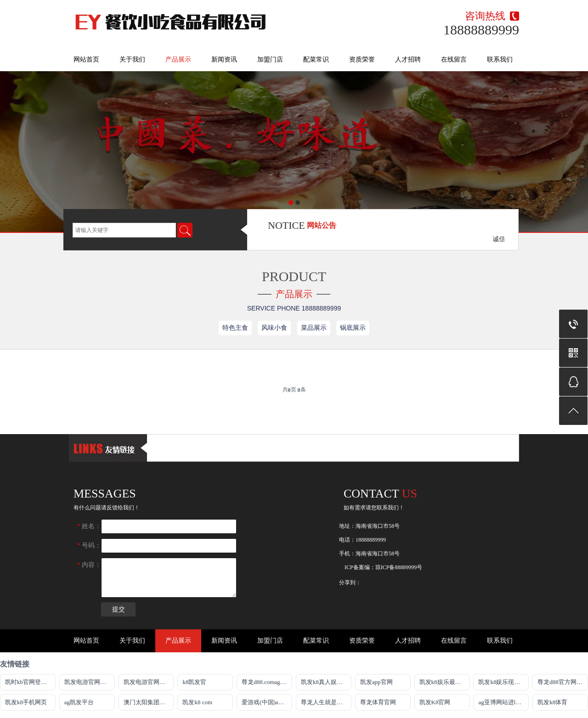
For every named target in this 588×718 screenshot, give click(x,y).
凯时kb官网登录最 (29, 682)
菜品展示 (314, 328)
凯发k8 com (197, 702)
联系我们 (500, 59)
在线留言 (454, 59)
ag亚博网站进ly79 (501, 702)
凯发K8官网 (435, 702)
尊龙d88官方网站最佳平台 (563, 682)
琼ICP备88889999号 (399, 567)
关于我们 (132, 59)
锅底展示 (353, 328)
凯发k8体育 (552, 702)
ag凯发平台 (79, 702)
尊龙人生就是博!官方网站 (326, 702)
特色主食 (235, 328)
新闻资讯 (224, 59)
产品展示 (178, 59)
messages (105, 494)
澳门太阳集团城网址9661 (149, 702)
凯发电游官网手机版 (90, 682)
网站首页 (86, 59)
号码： (89, 546)
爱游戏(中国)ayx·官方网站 (267, 702)
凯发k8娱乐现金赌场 (503, 682)
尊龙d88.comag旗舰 (267, 682)
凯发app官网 (376, 682)
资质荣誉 (362, 59)
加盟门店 (270, 59)
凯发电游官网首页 (147, 682)
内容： (89, 565)
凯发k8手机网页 (26, 702)
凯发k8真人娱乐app (326, 682)
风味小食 (274, 328)
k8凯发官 (194, 682)
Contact (380, 494)
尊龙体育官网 (378, 702)
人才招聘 (408, 59)
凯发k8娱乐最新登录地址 (445, 682)
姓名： (89, 526)
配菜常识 (316, 59)
